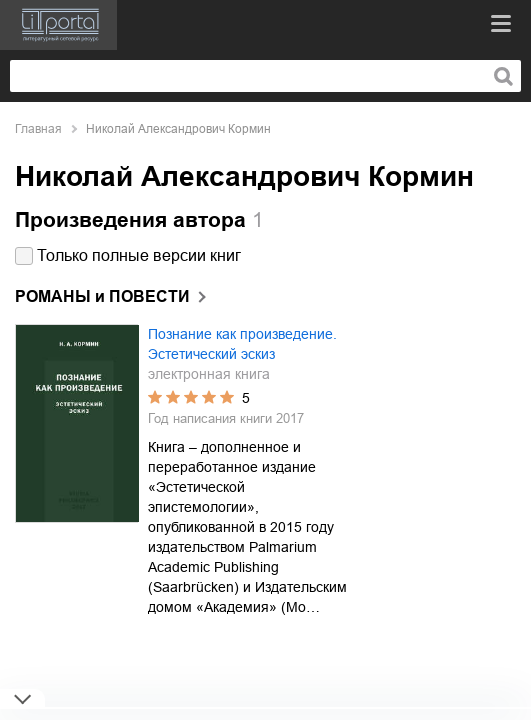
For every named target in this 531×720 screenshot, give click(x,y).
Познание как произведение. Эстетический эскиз (242, 344)
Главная (38, 129)
